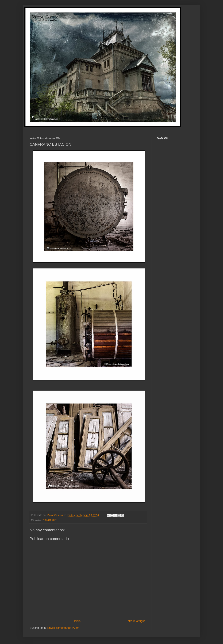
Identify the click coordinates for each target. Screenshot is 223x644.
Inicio (77, 621)
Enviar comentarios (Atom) (64, 628)
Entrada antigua (136, 621)
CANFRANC (50, 520)
